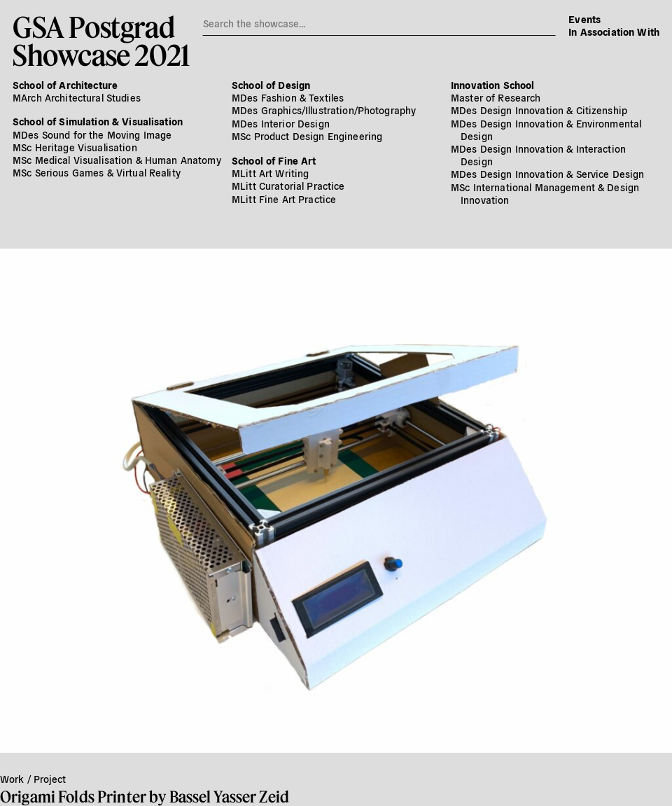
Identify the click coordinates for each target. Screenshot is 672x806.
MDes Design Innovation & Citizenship (539, 110)
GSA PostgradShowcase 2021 (101, 41)
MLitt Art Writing (270, 173)
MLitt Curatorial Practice (288, 186)
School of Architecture (65, 85)
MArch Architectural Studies (77, 97)
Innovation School (492, 85)
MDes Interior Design (281, 123)
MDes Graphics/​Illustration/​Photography (324, 110)
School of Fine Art (274, 160)
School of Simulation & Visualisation (98, 121)
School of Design (271, 85)
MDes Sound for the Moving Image (92, 134)
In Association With (614, 32)
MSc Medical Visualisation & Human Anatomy (117, 160)
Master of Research (496, 97)
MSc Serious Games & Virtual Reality (97, 172)
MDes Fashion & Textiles (288, 97)
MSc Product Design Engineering (307, 136)
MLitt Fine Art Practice (284, 199)
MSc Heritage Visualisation (75, 147)
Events (584, 19)
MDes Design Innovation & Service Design (547, 174)
